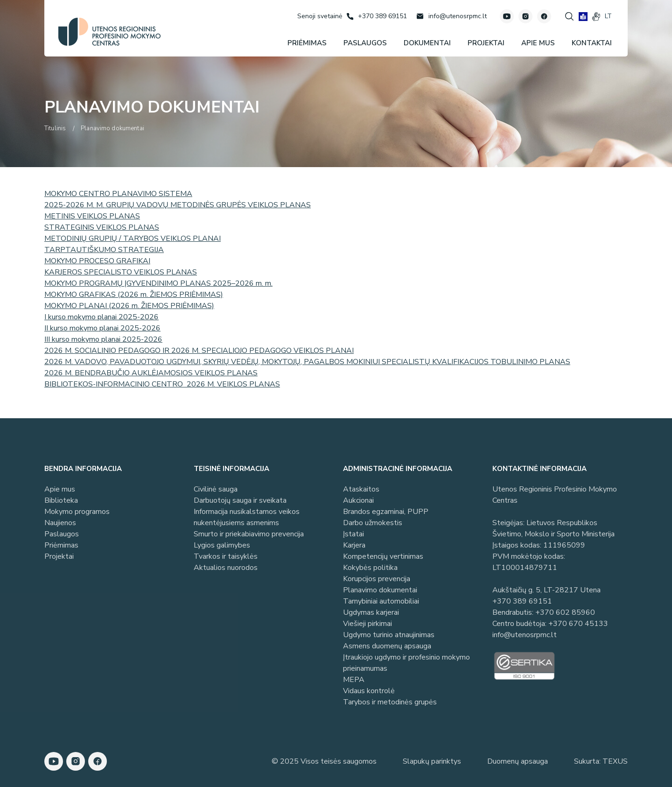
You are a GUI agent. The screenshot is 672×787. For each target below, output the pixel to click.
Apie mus (60, 489)
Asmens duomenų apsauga (387, 646)
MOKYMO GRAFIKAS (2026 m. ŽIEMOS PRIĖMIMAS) (134, 295)
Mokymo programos (77, 512)
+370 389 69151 (522, 601)
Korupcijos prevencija (377, 579)
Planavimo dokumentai (380, 590)
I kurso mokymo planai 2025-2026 (101, 317)
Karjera (354, 545)
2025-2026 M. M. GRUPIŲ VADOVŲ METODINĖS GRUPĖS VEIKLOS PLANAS (178, 205)
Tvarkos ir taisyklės (226, 556)
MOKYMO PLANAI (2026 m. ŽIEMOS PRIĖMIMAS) (129, 306)
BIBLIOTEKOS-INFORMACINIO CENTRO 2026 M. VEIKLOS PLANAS (162, 384)
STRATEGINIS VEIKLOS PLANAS (102, 227)
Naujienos (60, 523)
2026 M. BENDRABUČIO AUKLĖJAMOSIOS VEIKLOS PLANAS (151, 373)
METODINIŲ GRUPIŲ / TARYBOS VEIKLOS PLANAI (133, 239)
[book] (583, 17)
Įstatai (353, 534)
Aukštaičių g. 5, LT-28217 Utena (546, 590)
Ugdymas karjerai (371, 612)
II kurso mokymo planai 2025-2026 (102, 328)
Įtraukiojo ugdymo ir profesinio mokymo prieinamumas (406, 663)
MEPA (354, 680)
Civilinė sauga (216, 489)
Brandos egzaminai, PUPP (386, 512)
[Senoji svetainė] (320, 16)
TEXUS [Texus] (615, 761)
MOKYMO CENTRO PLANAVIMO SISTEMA (118, 194)
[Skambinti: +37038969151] (377, 16)
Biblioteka (61, 500)
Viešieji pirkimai (367, 624)
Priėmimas (61, 545)
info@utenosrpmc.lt (525, 635)
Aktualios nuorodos (226, 568)
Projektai (59, 556)
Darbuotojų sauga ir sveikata (240, 500)
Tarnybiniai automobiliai (381, 601)
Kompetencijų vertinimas (383, 556)
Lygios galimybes (222, 545)
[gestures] (596, 17)
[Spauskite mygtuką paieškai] (569, 16)
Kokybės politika (370, 568)
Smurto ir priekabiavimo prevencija (249, 534)
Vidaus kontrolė (369, 691)
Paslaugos (62, 534)
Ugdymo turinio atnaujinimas (389, 635)
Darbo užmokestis (373, 523)
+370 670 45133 (578, 624)
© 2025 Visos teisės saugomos (324, 761)
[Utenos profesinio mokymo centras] (109, 32)
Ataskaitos (361, 489)
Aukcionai (358, 500)
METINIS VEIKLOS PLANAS (92, 216)
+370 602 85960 (565, 612)
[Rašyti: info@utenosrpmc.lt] (451, 16)
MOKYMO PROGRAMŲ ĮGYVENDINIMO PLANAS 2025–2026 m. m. (158, 283)
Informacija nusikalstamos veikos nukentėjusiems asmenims (247, 517)
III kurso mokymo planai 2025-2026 (103, 339)
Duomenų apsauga (518, 761)
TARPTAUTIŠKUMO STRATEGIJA (104, 250)
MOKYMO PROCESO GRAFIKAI (97, 261)
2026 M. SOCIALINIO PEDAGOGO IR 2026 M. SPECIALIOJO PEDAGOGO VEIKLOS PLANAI (199, 351)
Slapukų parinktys (432, 761)
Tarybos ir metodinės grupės (390, 702)
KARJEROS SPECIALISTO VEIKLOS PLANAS (121, 272)
